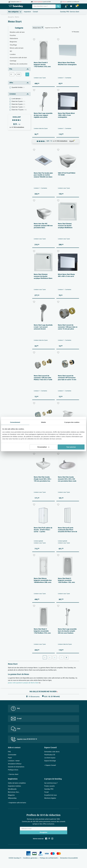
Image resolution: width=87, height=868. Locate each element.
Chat (16, 729)
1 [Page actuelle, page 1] (45, 658)
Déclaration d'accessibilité (69, 858)
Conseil (35, 12)
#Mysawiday (12, 798)
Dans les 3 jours (18, 101)
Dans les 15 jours (19, 110)
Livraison (13, 94)
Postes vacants (49, 786)
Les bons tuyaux (50, 758)
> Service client (13, 774)
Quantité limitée (18, 87)
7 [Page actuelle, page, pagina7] (61, 658)
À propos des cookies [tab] (72, 422)
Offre (11, 83)
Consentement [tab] (15, 422)
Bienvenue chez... (14, 792)
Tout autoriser (71, 447)
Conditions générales (30, 858)
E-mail (16, 719)
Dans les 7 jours (18, 107)
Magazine (11, 795)
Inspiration (27, 12)
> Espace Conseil (50, 765)
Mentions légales (50, 798)
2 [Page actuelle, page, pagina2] (50, 658)
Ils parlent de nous (51, 795)
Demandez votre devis (52, 752)
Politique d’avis (13, 770)
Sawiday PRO (65, 12)
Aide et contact (14, 747)
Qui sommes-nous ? (51, 783)
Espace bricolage (50, 761)
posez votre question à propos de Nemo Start (23, 683)
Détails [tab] (44, 422)
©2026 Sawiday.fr (15, 858)
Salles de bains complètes (17, 783)
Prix (11, 69)
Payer (10, 758)
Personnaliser (43, 447)
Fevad (46, 792)
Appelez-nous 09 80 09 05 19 (24, 739)
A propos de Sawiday (53, 779)
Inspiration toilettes (14, 786)
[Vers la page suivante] (66, 658)
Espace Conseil (51, 747)
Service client (75, 12)
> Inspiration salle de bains (17, 803)
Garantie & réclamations (16, 767)
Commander (12, 755)
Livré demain (17, 99)
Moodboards (12, 789)
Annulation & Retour (15, 764)
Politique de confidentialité (49, 858)
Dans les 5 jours (18, 104)
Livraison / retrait (14, 761)
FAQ (15, 709)
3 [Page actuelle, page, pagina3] (55, 658)
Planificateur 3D (50, 755)
